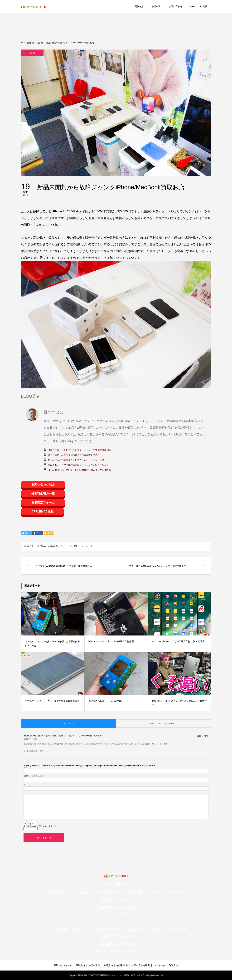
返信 (199, 736)
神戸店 (32, 53)
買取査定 (139, 6)
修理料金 (156, 6)
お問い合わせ (175, 6)
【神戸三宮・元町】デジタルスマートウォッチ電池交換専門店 (79, 450)
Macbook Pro (53, 546)
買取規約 (80, 965)
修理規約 (108, 965)
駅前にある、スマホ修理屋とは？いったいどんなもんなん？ (78, 465)
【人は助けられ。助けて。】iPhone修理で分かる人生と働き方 (80, 470)
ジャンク (64, 546)
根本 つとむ (53, 412)
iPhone (43, 546)
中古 (71, 546)
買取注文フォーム (63, 965)
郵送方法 (174, 965)
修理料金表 (122, 965)
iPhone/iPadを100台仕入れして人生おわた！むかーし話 (76, 460)
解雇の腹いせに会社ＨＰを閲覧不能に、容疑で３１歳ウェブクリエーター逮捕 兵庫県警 (63, 736)
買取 (76, 546)
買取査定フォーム (43, 503)
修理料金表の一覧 (43, 494)
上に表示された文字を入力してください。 (42, 826)
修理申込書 (94, 965)
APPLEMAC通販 (199, 6)
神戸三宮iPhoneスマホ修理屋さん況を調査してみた (74, 455)
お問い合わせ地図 (43, 485)
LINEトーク (159, 965)
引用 (206, 736)
